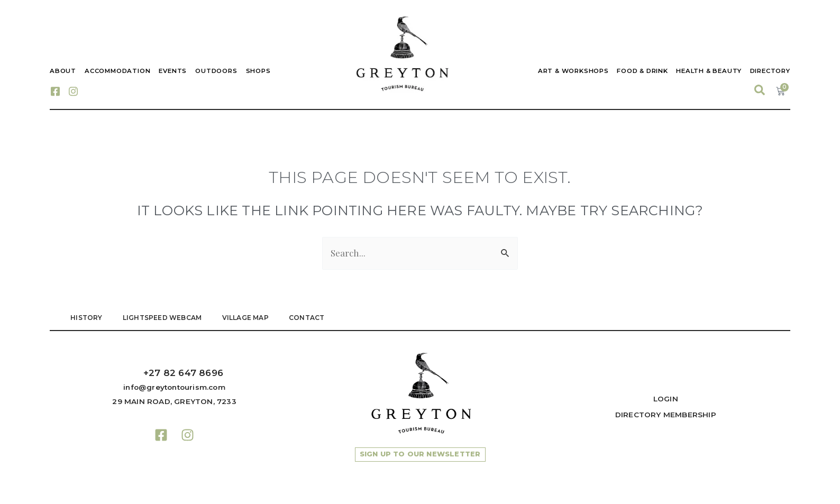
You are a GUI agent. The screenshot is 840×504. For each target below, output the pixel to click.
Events (173, 71)
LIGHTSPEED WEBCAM (163, 318)
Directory (770, 71)
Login (666, 399)
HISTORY (87, 318)
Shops (258, 71)
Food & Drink (642, 71)
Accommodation (117, 71)
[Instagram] (73, 91)
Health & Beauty (709, 71)
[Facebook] (55, 91)
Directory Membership (666, 415)
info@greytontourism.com (174, 387)
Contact (310, 318)
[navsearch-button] (760, 91)
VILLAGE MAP (248, 318)
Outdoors (216, 71)
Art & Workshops (572, 71)
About (63, 71)
